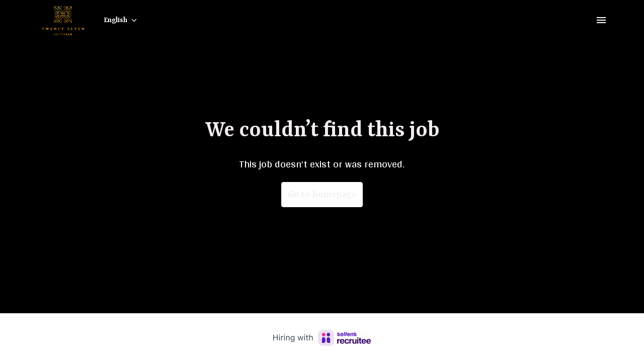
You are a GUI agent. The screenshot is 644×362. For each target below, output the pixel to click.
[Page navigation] (601, 20)
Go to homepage (322, 195)
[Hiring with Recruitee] (322, 338)
